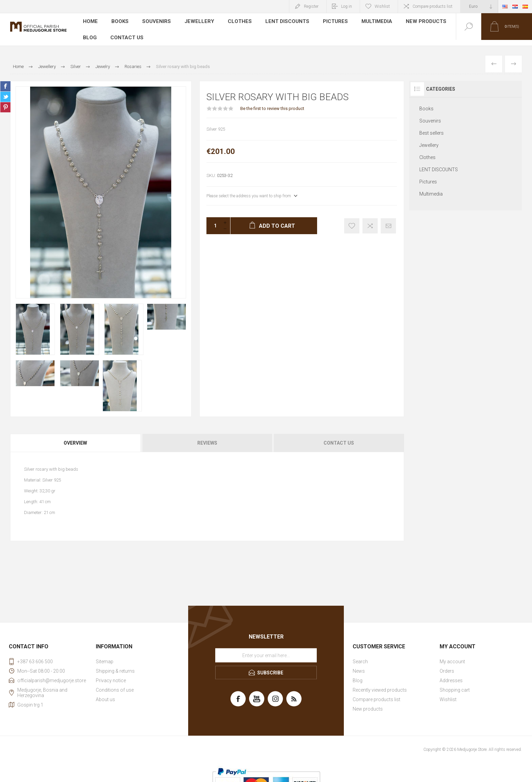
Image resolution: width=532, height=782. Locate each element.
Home (91, 22)
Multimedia (371, 22)
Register (311, 6)
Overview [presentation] (75, 437)
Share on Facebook (5, 81)
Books (120, 22)
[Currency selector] (479, 6)
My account (452, 656)
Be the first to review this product (272, 103)
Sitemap (105, 656)
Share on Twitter (5, 91)
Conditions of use (115, 684)
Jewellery (197, 22)
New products (420, 22)
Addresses (451, 675)
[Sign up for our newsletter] (266, 650)
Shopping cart (455, 684)
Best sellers (431, 127)
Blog (90, 32)
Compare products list (433, 6)
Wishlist (448, 694)
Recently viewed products (380, 684)
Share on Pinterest (5, 102)
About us (105, 694)
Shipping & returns (115, 665)
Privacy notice (111, 675)
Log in (347, 6)
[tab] (76, 437)
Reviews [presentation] (207, 437)
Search (360, 656)
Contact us (126, 32)
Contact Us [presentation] (339, 437)
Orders (447, 665)
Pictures (330, 22)
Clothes (236, 22)
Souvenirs (156, 22)
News (359, 665)
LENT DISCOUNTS (283, 22)
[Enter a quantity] (213, 220)
